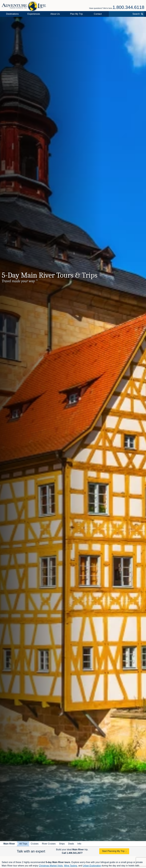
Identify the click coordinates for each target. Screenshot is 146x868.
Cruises (35, 844)
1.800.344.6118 (128, 7)
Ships (62, 844)
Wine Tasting (71, 866)
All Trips (23, 844)
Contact (98, 14)
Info (79, 844)
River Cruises (49, 844)
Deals (71, 844)
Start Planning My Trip (113, 851)
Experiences (34, 14)
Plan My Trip (76, 14)
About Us (55, 14)
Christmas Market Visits (51, 866)
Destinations (12, 14)
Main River (9, 844)
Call (72, 853)
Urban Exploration (92, 866)
